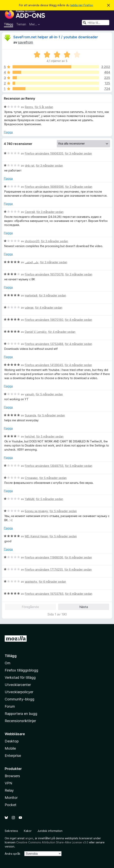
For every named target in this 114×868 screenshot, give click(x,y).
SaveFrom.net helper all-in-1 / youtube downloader (56, 37)
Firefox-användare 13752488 (44, 344)
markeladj (31, 295)
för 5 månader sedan (49, 394)
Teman (21, 24)
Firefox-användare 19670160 (44, 320)
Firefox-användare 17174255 (44, 569)
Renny (29, 107)
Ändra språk (13, 854)
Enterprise (13, 756)
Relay (9, 790)
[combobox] (96, 23)
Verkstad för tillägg (20, 677)
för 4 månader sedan (49, 308)
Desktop (12, 741)
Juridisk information (50, 831)
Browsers (12, 776)
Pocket (11, 805)
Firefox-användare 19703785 (44, 594)
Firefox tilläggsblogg (21, 670)
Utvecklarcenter (18, 685)
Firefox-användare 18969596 (44, 187)
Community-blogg (19, 699)
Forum (10, 706)
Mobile (10, 748)
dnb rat (30, 166)
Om (8, 663)
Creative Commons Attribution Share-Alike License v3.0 (52, 842)
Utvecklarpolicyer (19, 692)
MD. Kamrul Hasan (36, 536)
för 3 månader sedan (78, 153)
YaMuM (30, 499)
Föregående (30, 607)
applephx (31, 582)
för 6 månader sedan (78, 557)
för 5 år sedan (44, 107)
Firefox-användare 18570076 (44, 274)
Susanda (30, 415)
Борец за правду (36, 511)
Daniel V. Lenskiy (36, 332)
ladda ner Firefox (81, 5)
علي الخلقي (32, 262)
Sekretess (11, 831)
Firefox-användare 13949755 (44, 466)
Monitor (11, 798)
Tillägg (9, 24)
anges (29, 838)
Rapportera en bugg (21, 714)
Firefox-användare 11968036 (44, 557)
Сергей (30, 212)
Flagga (8, 132)
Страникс (31, 478)
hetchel (30, 436)
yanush (29, 394)
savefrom (26, 42)
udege (29, 308)
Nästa (84, 607)
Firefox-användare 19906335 (44, 153)
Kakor (28, 831)
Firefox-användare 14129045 (44, 365)
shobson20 (32, 241)
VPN (8, 783)
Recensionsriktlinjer (20, 721)
